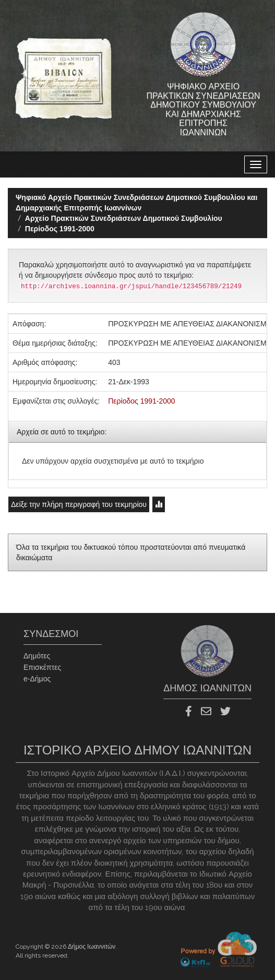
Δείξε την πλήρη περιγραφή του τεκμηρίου (79, 504)
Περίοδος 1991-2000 (60, 229)
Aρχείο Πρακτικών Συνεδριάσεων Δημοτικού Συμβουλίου (124, 218)
